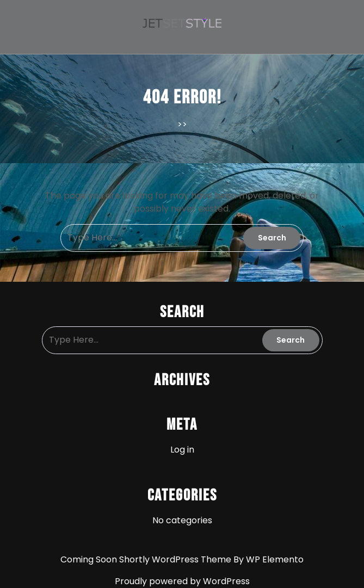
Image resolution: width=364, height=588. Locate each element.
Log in (182, 450)
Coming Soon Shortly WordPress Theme (147, 559)
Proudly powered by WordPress (182, 581)
